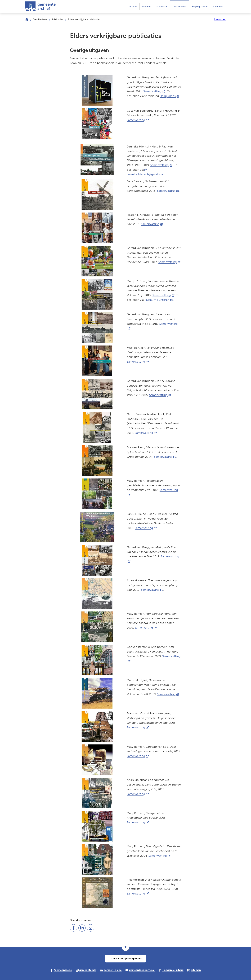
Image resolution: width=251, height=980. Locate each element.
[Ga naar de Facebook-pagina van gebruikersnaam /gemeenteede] (61, 970)
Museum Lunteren (159, 300)
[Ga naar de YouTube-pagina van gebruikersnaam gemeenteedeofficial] (140, 970)
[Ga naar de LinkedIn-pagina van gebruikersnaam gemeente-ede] (111, 970)
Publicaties (57, 19)
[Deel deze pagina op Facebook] (74, 928)
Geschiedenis (40, 19)
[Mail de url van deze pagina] (91, 928)
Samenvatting (154, 91)
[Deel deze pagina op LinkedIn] (82, 928)
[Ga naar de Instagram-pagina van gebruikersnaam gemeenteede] (86, 970)
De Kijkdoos (170, 96)
